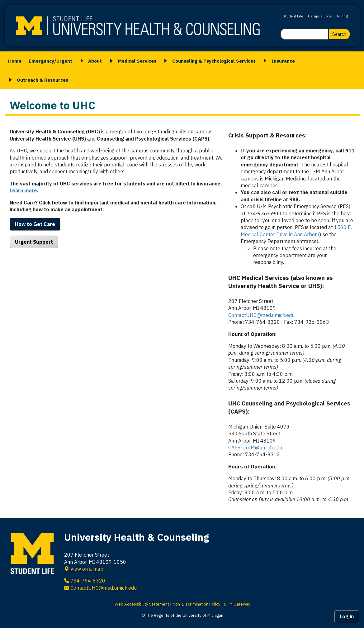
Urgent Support (34, 242)
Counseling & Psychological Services (214, 61)
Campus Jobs (320, 16)
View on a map (87, 569)
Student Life (293, 16)
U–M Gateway (237, 604)
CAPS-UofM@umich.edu (255, 448)
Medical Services (137, 61)
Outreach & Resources (43, 80)
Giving (342, 16)
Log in (347, 616)
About (95, 61)
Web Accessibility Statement (142, 604)
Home (15, 61)
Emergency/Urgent (50, 61)
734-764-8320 (88, 581)
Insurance (283, 61)
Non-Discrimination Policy (196, 604)
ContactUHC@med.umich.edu (261, 315)
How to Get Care (35, 224)
